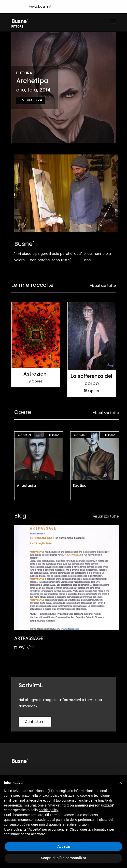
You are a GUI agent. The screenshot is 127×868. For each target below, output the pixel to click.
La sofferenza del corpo (92, 380)
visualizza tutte (106, 516)
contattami (35, 722)
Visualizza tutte (103, 286)
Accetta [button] (63, 846)
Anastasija (26, 486)
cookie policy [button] (49, 810)
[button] (121, 783)
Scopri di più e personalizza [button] (63, 858)
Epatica (80, 486)
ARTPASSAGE (29, 638)
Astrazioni (35, 374)
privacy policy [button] (49, 795)
